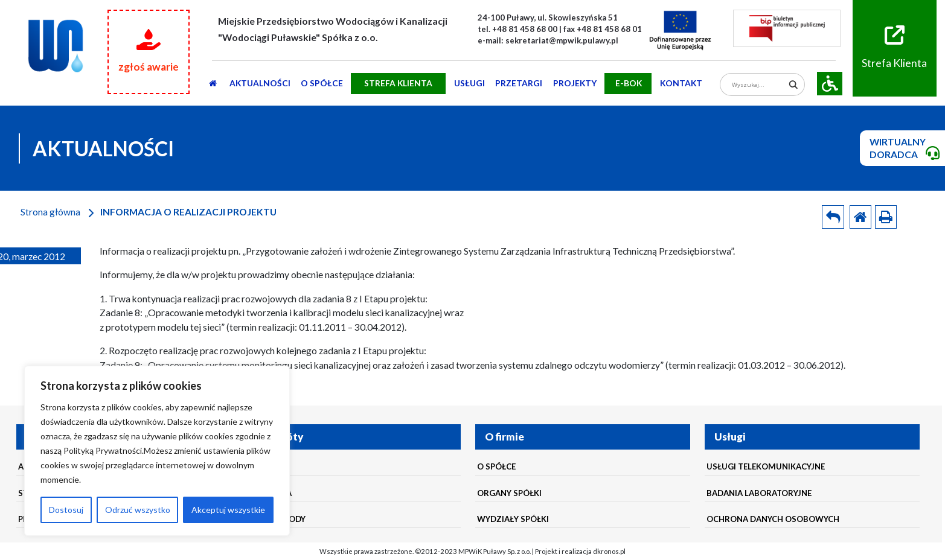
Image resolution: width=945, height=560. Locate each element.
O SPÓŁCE (322, 83)
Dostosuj (66, 510)
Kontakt (681, 83)
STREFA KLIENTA (398, 83)
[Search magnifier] (793, 85)
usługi (469, 83)
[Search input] (758, 85)
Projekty (575, 83)
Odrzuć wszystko (138, 510)
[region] (157, 451)
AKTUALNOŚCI (260, 83)
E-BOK (629, 83)
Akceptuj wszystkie (228, 510)
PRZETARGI (519, 83)
